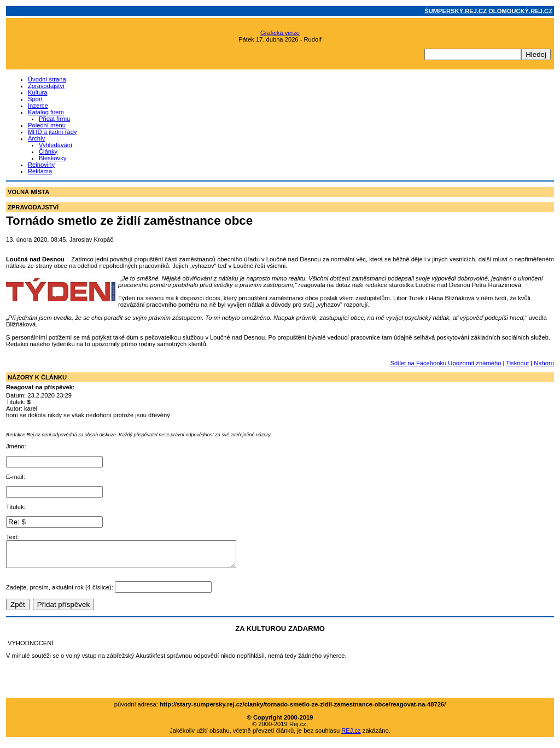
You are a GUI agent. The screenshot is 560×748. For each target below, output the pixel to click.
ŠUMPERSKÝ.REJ (456, 11)
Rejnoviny (41, 165)
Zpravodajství (46, 86)
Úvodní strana (47, 79)
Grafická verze (280, 33)
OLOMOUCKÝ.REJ (520, 11)
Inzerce (38, 106)
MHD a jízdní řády (52, 132)
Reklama (40, 171)
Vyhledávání (56, 145)
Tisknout (517, 363)
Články (48, 151)
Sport (35, 99)
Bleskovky (52, 158)
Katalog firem (46, 112)
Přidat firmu (54, 119)
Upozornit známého (474, 363)
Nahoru (544, 363)
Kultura (37, 92)
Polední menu (47, 125)
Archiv (36, 138)
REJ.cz (351, 735)
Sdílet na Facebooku (419, 363)
